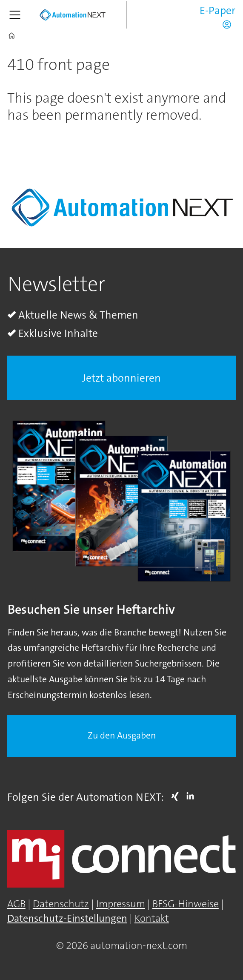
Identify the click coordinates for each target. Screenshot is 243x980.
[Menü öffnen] (15, 15)
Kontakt (152, 918)
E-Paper (217, 10)
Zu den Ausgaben (122, 736)
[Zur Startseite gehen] (72, 15)
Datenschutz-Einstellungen (67, 918)
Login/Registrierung (229, 24)
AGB (16, 904)
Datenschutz (61, 904)
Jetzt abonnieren (121, 378)
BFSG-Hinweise (186, 904)
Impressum (121, 904)
